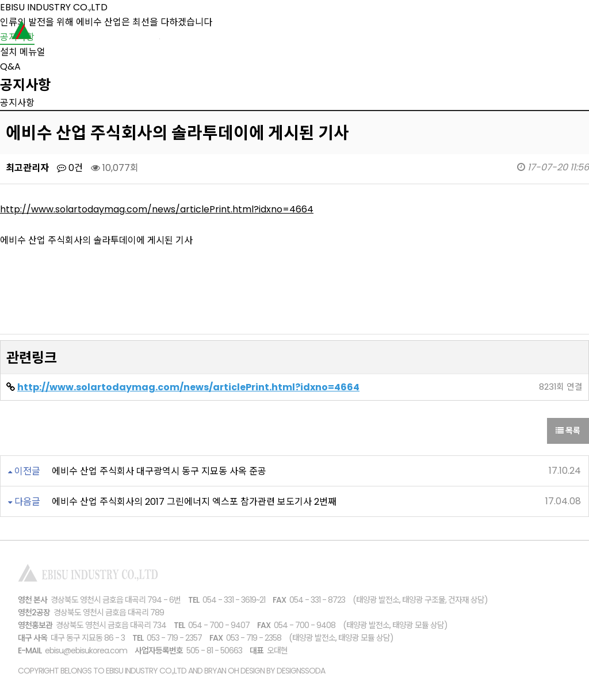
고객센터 (554, 32)
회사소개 (278, 32)
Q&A (10, 66)
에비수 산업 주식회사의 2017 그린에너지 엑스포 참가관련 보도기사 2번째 (194, 502)
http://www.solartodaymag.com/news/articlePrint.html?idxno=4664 (157, 209)
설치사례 (416, 32)
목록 (568, 431)
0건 (70, 168)
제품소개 (347, 32)
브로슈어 (485, 32)
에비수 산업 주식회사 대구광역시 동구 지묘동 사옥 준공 (159, 471)
